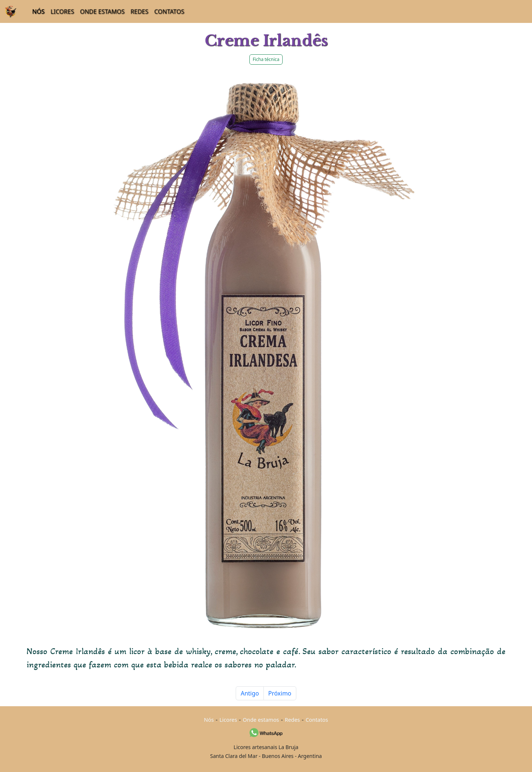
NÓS (38, 11)
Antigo (250, 693)
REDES (139, 11)
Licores (228, 720)
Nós (209, 720)
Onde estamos (261, 720)
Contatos (317, 720)
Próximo (280, 693)
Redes (292, 720)
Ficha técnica (266, 59)
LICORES (62, 11)
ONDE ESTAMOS (102, 11)
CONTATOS (169, 11)
